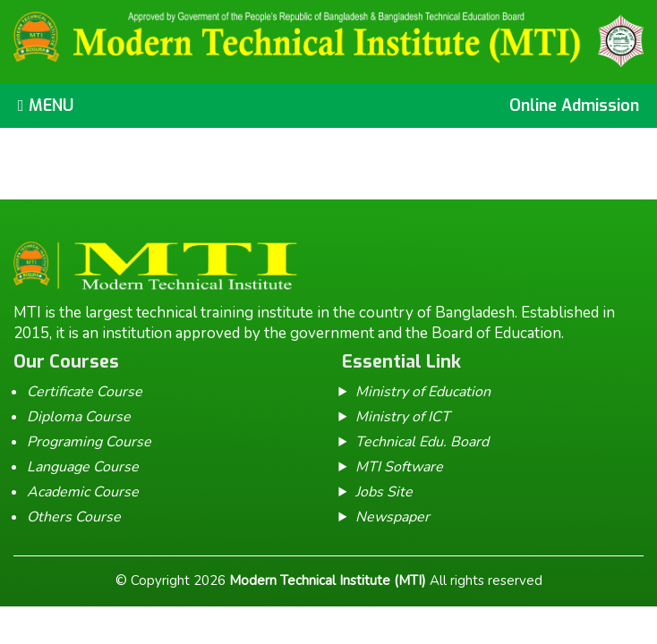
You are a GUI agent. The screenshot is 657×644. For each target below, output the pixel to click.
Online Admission (574, 106)
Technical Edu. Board (422, 442)
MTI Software (399, 467)
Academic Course (83, 492)
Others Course (74, 517)
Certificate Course (85, 392)
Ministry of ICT (403, 417)
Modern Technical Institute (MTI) (328, 580)
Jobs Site (384, 492)
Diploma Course (79, 417)
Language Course (83, 467)
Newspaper (392, 517)
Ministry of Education (423, 392)
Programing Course (89, 442)
